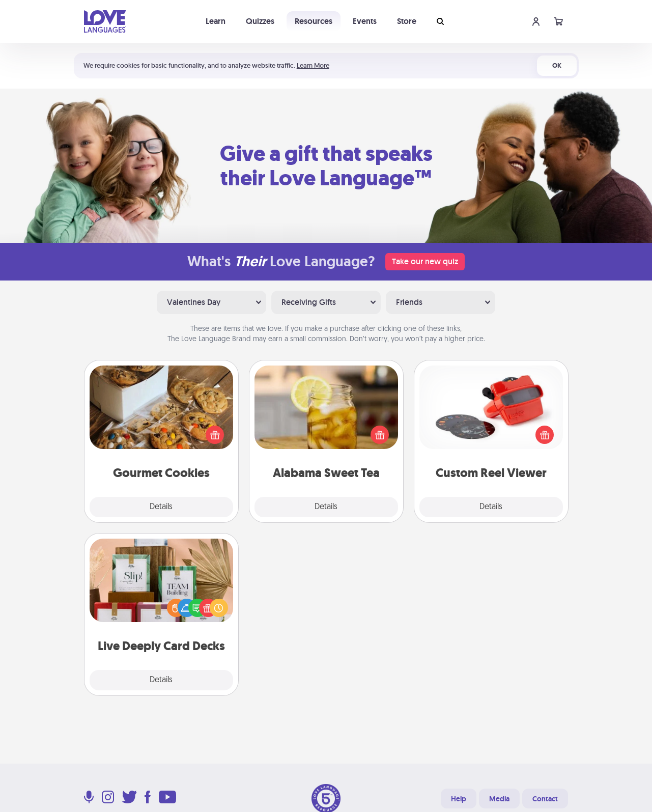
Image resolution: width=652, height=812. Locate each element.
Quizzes (260, 21)
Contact (545, 799)
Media (499, 799)
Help (459, 799)
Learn (216, 21)
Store (407, 21)
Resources (314, 21)
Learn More (313, 65)
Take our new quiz (425, 261)
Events (365, 21)
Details (161, 507)
